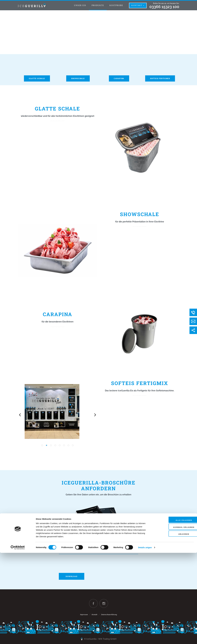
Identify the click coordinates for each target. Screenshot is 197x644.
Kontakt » (138, 5)
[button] (42, 445)
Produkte (98, 5)
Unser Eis (80, 5)
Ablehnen (174, 626)
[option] (57, 411)
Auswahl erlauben (174, 619)
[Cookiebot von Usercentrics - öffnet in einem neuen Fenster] (18, 639)
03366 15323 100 (164, 7)
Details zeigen (145, 639)
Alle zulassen (174, 612)
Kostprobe (116, 5)
